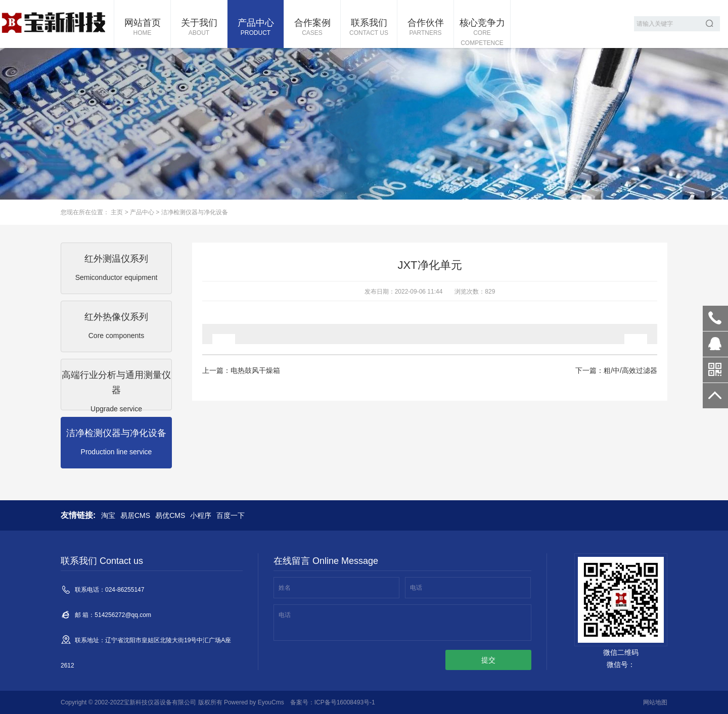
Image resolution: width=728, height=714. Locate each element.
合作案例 (312, 28)
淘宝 (108, 515)
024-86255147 (715, 318)
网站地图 (655, 702)
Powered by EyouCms (253, 702)
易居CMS (135, 515)
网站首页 (142, 28)
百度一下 (231, 515)
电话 (416, 588)
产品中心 (256, 28)
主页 (117, 212)
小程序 (201, 515)
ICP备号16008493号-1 (345, 702)
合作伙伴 (425, 28)
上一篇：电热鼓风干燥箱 (241, 370)
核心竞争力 (482, 33)
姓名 (285, 588)
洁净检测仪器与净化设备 (195, 212)
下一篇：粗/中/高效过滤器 (616, 370)
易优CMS (170, 515)
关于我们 (199, 28)
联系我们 (369, 28)
